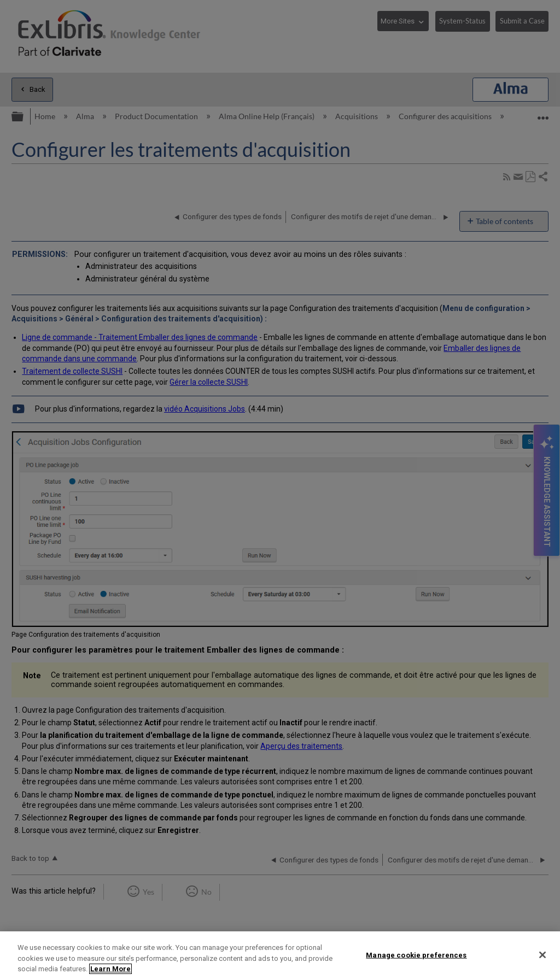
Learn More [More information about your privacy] (110, 969)
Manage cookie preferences (416, 955)
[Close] (542, 955)
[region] (280, 956)
